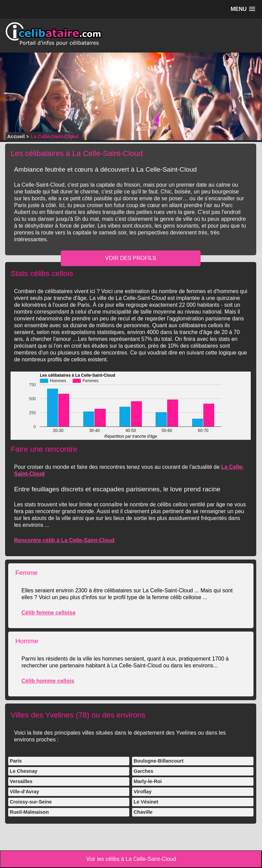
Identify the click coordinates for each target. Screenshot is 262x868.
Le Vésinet (146, 802)
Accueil (16, 136)
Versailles (21, 781)
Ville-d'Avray (25, 792)
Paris (16, 761)
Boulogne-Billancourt (159, 761)
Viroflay (143, 792)
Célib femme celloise (48, 613)
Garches (144, 771)
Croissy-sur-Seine (31, 802)
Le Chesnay (24, 771)
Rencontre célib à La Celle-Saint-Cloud (64, 540)
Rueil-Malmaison (29, 812)
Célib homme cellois (48, 681)
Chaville (143, 812)
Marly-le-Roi (148, 781)
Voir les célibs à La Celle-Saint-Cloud (131, 859)
